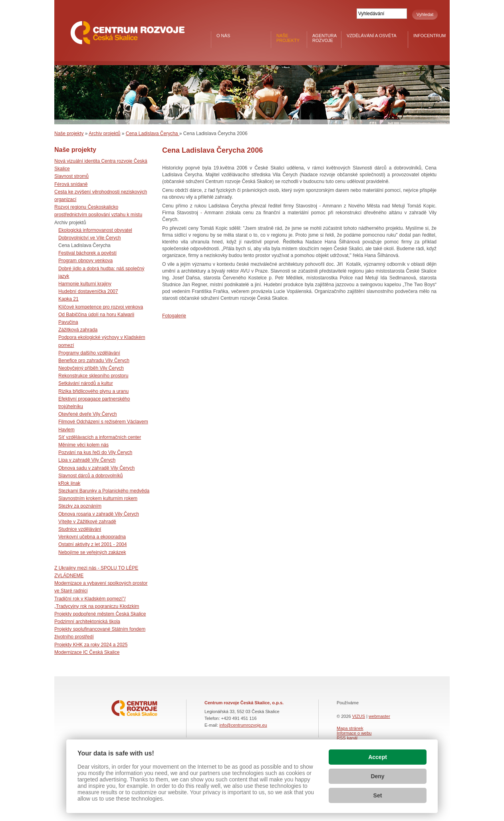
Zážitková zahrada (78, 330)
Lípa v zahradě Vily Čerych (87, 460)
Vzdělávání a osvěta (372, 36)
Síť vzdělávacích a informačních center (100, 437)
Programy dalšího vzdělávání (89, 353)
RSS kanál (347, 738)
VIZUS (359, 716)
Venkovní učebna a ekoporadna (92, 537)
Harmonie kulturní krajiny (85, 284)
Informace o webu (354, 733)
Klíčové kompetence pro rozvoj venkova (101, 307)
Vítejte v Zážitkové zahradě (87, 522)
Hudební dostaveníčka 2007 (88, 291)
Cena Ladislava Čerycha (153, 134)
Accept (378, 757)
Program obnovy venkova (85, 261)
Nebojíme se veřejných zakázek (92, 552)
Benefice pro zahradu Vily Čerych (94, 361)
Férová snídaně (71, 184)
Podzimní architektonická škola (87, 622)
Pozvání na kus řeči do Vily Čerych (95, 452)
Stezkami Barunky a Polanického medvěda (104, 491)
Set (378, 795)
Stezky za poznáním (80, 506)
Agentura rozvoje (324, 38)
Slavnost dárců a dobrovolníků (90, 476)
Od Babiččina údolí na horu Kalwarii (96, 315)
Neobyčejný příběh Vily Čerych (91, 368)
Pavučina (68, 322)
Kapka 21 (68, 299)
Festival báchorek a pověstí (87, 253)
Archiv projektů (104, 134)
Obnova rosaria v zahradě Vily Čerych (99, 514)
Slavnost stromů (71, 176)
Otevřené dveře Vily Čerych (88, 414)
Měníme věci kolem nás (83, 445)
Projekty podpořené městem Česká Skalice (100, 614)
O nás (223, 36)
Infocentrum (430, 36)
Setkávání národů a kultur (86, 383)
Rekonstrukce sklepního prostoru (93, 376)
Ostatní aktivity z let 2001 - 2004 (92, 544)
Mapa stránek (350, 728)
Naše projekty (288, 38)
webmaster (379, 716)
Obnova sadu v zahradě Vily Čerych (96, 468)
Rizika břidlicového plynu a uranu (93, 391)
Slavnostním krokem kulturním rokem (98, 498)
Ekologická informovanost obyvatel (95, 230)
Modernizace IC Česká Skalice (87, 652)
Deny (377, 776)
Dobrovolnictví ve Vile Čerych (90, 238)
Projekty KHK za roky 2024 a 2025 (91, 645)
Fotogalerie (174, 316)
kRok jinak (69, 483)
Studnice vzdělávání (80, 529)
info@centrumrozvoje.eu (243, 725)
